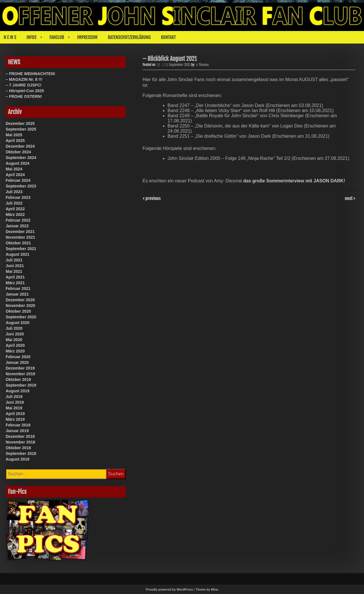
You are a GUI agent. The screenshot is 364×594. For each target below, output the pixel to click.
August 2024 (17, 163)
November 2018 (20, 442)
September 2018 (21, 453)
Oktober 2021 (18, 243)
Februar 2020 (18, 357)
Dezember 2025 (20, 123)
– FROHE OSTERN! (24, 96)
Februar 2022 (18, 220)
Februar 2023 (18, 197)
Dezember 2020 (20, 300)
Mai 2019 (14, 408)
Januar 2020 (17, 362)
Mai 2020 (14, 340)
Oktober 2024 (18, 152)
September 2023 (21, 186)
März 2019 (15, 419)
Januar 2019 (17, 431)
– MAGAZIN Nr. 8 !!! (24, 79)
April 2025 (15, 141)
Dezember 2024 (20, 146)
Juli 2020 (14, 328)
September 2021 (21, 249)
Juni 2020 (15, 334)
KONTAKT (168, 37)
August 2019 (17, 391)
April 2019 (15, 414)
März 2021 (15, 283)
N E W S (10, 37)
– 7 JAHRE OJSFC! (24, 85)
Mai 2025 (14, 135)
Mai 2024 (14, 169)
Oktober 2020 (18, 311)
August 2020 (17, 323)
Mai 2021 (14, 271)
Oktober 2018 (18, 448)
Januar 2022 (17, 226)
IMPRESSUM (87, 37)
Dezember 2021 (20, 232)
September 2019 (21, 385)
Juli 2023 (14, 192)
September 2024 (21, 158)
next (349, 198)
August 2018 (17, 459)
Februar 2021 (18, 288)
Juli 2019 (14, 397)
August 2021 (17, 254)
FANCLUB (57, 37)
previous (152, 198)
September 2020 (21, 317)
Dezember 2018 (20, 436)
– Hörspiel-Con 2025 (25, 91)
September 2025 (21, 129)
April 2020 (15, 345)
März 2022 (15, 214)
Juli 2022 (14, 203)
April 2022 (15, 209)
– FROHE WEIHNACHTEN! (30, 74)
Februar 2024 (18, 180)
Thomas (204, 65)
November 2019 (20, 374)
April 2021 (15, 277)
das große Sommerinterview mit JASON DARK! (294, 181)
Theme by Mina (207, 589)
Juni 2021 (15, 266)
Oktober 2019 (18, 379)
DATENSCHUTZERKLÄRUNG (129, 37)
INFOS (31, 37)
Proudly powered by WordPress (169, 589)
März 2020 (15, 351)
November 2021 (20, 237)
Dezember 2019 (20, 368)
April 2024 (15, 175)
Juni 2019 (15, 402)
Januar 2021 (17, 294)
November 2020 (20, 306)
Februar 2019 (18, 425)
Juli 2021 (14, 260)
